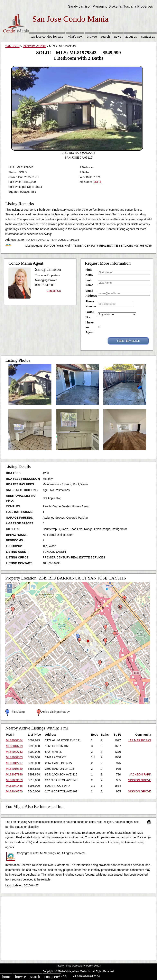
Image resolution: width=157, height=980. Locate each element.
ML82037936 (14, 774)
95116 (97, 182)
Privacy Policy (63, 966)
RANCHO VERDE (34, 46)
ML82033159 (14, 780)
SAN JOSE (12, 46)
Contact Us (148, 36)
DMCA (98, 966)
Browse (92, 36)
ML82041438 (14, 786)
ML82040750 (14, 791)
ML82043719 (14, 746)
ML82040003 (14, 757)
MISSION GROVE (139, 780)
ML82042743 (14, 752)
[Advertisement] (78, 927)
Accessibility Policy (82, 966)
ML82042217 (14, 763)
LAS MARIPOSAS (139, 740)
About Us (131, 36)
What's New (75, 36)
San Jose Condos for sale (47, 36)
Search (105, 36)
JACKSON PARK (140, 774)
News (118, 36)
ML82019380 (14, 769)
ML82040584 (14, 740)
